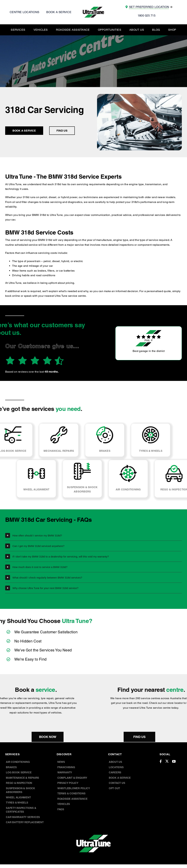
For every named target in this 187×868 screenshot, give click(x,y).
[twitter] (167, 761)
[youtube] (174, 761)
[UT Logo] (93, 8)
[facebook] (161, 761)
